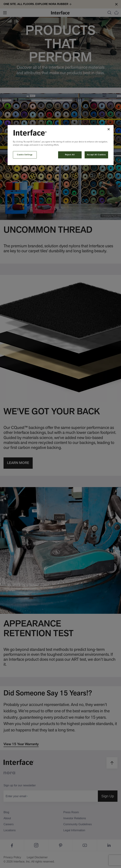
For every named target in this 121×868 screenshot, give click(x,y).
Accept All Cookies (96, 155)
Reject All (70, 155)
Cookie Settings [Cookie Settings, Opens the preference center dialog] (25, 155)
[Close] (109, 129)
